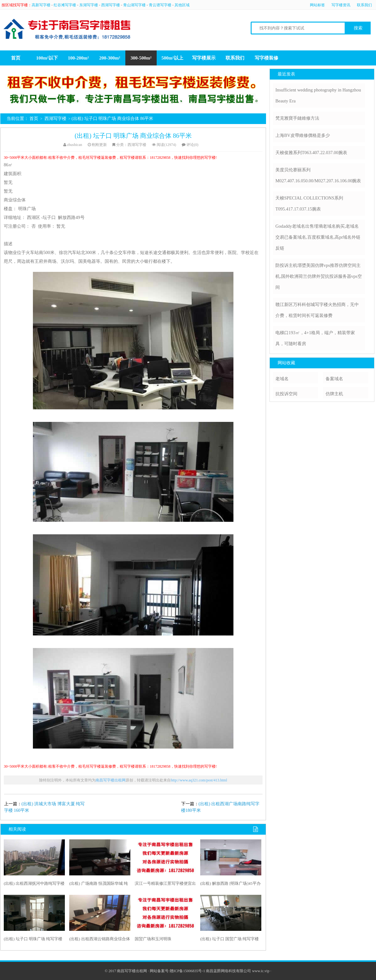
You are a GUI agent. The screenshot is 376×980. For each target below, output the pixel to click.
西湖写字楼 (111, 5)
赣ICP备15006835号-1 (188, 971)
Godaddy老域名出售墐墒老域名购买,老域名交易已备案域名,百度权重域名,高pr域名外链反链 (318, 237)
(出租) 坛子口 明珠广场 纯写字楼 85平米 (33, 940)
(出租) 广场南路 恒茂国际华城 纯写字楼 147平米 (99, 885)
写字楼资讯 (341, 5)
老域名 (282, 379)
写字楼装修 (266, 58)
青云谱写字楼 (160, 5)
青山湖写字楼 (134, 5)
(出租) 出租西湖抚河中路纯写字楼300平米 (34, 885)
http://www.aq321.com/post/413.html (199, 780)
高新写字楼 (41, 5)
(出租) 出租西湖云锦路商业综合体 (100, 939)
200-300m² (110, 58)
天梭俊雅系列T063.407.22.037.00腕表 (311, 153)
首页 (16, 58)
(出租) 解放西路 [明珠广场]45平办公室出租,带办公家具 (230, 885)
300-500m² (141, 58)
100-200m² (78, 58)
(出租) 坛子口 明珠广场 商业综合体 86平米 (133, 136)
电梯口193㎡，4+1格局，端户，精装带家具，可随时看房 (315, 338)
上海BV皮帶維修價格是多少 (303, 135)
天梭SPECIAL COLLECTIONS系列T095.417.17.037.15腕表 (309, 203)
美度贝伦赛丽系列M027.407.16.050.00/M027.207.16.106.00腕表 (318, 175)
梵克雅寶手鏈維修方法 (297, 118)
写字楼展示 (204, 58)
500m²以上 (172, 58)
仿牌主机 (334, 394)
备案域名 (334, 379)
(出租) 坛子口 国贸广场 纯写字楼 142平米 (230, 940)
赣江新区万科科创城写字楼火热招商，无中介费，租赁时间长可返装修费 (317, 310)
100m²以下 (47, 58)
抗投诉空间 (286, 394)
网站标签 (317, 5)
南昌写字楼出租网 (111, 780)
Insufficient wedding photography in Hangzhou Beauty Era (318, 95)
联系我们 (364, 5)
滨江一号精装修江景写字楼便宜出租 (165, 885)
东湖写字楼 (89, 5)
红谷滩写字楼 (65, 5)
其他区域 (182, 5)
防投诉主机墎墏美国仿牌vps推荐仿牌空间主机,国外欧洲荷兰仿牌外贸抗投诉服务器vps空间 (319, 276)
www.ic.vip (261, 971)
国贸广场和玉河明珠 (153, 939)
